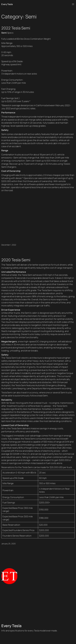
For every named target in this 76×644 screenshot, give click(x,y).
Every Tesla (7, 4)
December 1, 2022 (9, 245)
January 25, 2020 (8, 544)
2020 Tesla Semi (16, 260)
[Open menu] (73, 4)
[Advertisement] (38, 604)
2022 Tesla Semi (16, 28)
